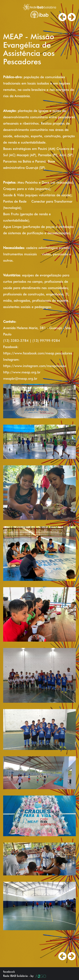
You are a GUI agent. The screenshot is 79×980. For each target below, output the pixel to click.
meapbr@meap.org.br (20, 379)
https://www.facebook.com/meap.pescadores (38, 353)
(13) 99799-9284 (46, 341)
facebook (9, 972)
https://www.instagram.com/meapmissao (35, 366)
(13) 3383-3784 (16, 341)
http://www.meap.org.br (22, 372)
